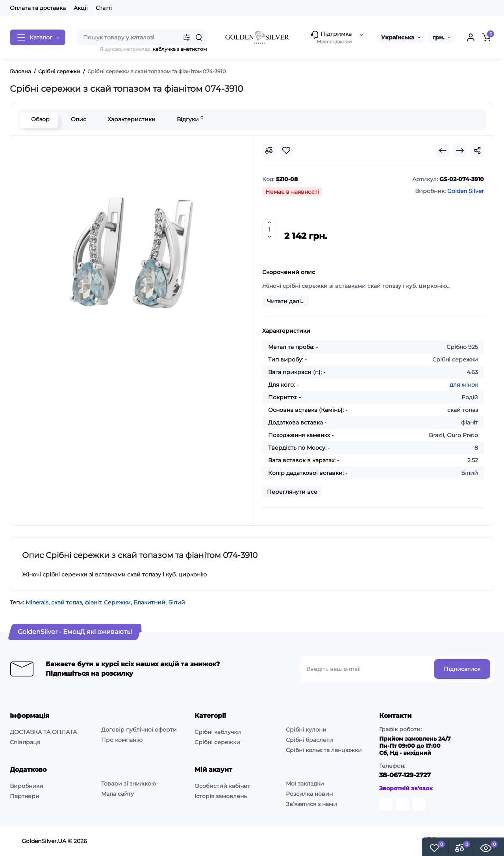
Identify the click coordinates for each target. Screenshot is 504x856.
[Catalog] (38, 37)
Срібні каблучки (218, 732)
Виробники (27, 786)
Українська (398, 37)
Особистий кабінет (222, 786)
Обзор (39, 119)
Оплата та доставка (38, 8)
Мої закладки (305, 784)
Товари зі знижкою (129, 784)
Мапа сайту (118, 794)
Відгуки (188, 119)
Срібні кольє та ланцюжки (324, 750)
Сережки (117, 602)
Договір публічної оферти (139, 730)
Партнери (25, 796)
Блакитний (149, 602)
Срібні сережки (217, 742)
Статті (104, 8)
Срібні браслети (309, 740)
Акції (81, 8)
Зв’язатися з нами (311, 804)
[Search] (199, 37)
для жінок (464, 385)
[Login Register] (471, 37)
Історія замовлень (221, 796)
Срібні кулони (306, 730)
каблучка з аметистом (180, 49)
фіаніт (93, 602)
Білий (177, 602)
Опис (77, 119)
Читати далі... (286, 301)
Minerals (37, 602)
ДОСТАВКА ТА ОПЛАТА (43, 732)
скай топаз (67, 602)
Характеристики (130, 119)
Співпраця (25, 742)
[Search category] (187, 37)
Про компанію (122, 740)
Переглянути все (292, 492)
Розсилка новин (309, 794)
